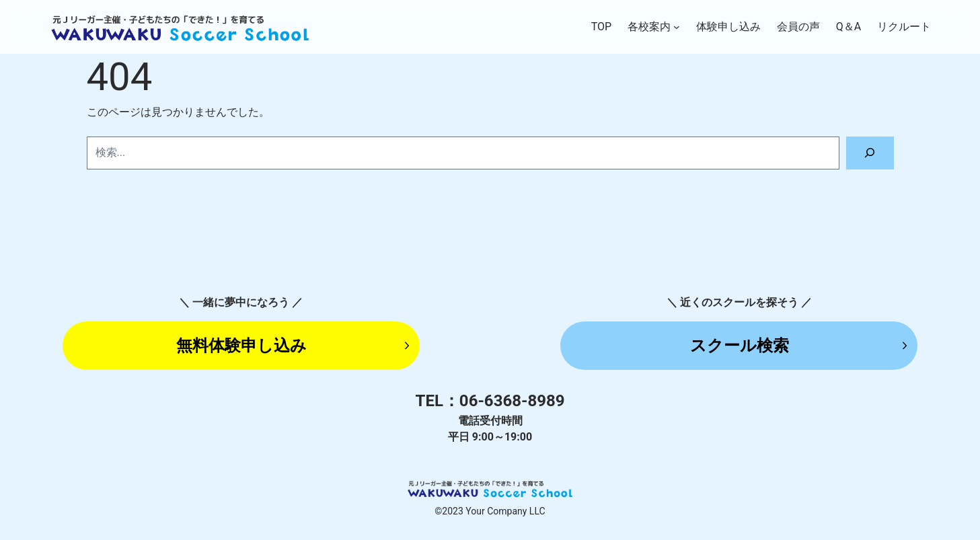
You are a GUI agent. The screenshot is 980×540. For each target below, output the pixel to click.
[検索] (870, 153)
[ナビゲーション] (677, 27)
